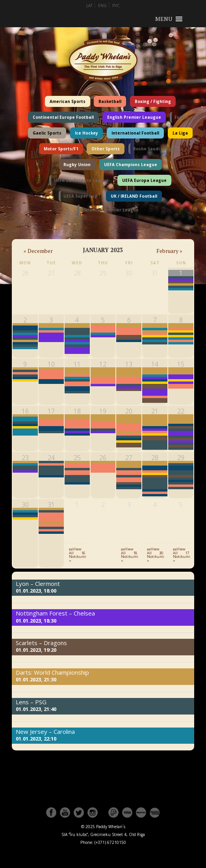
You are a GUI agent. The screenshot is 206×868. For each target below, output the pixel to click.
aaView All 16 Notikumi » (78, 555)
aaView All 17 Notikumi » (182, 555)
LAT (89, 6)
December (38, 251)
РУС (116, 6)
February (169, 251)
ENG (102, 6)
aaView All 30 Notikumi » (156, 555)
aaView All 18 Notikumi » (130, 555)
